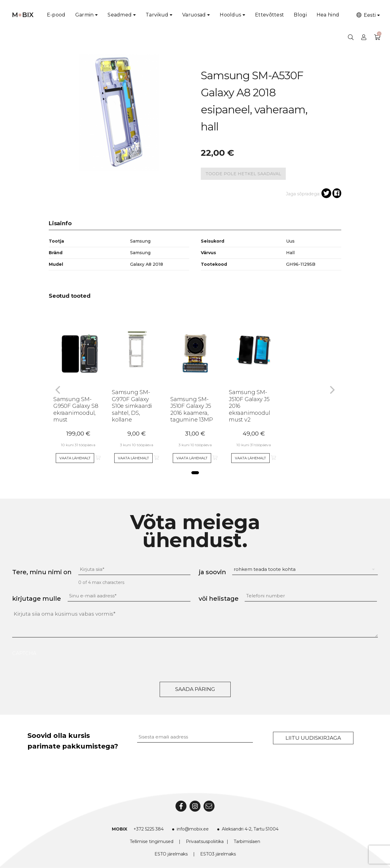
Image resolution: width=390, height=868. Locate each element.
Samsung (140, 253)
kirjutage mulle (37, 599)
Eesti (366, 15)
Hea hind (328, 15)
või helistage (219, 599)
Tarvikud (157, 15)
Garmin (85, 15)
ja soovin (212, 572)
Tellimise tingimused (152, 841)
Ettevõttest (269, 15)
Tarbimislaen (247, 841)
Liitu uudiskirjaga (313, 738)
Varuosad (194, 15)
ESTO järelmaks (171, 854)
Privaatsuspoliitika (205, 841)
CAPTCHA (24, 653)
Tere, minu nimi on (42, 572)
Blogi (300, 15)
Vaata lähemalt (75, 458)
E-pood (56, 15)
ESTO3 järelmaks (218, 854)
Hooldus (230, 15)
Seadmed (120, 15)
